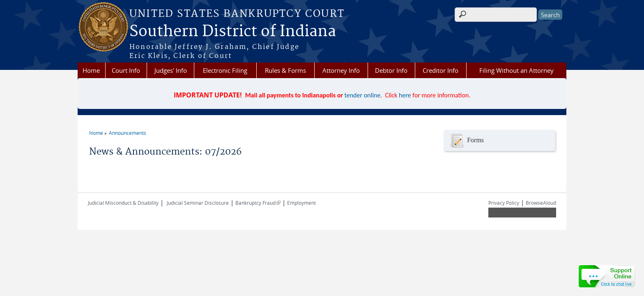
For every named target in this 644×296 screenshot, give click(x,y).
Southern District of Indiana (233, 32)
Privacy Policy (504, 203)
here (405, 95)
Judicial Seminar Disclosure (198, 203)
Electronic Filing (225, 70)
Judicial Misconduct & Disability (123, 203)
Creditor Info (440, 70)
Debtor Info (391, 70)
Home (91, 70)
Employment (301, 203)
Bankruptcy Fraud (258, 203)
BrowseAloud (541, 203)
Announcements (128, 133)
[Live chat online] (607, 276)
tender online (363, 95)
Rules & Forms (285, 70)
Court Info (126, 70)
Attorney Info (341, 70)
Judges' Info (171, 70)
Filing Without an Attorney (516, 70)
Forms (466, 141)
